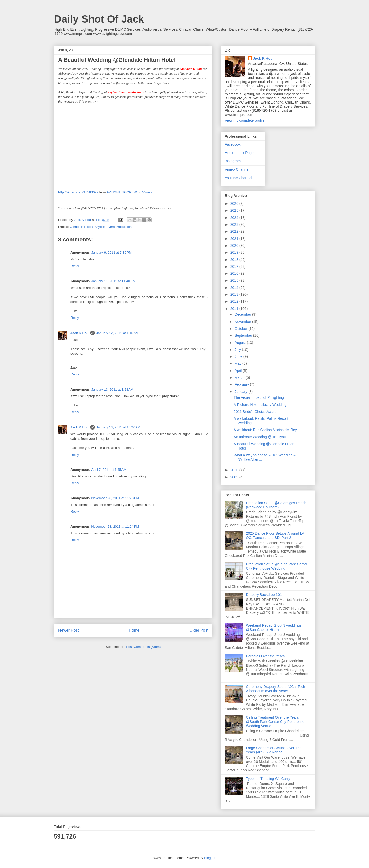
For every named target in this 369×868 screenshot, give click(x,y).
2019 (235, 252)
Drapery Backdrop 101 (264, 595)
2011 (235, 309)
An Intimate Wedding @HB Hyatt (260, 437)
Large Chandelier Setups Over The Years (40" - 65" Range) (274, 750)
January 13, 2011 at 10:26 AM (118, 427)
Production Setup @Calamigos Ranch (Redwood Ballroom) (276, 505)
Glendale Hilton (81, 227)
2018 (235, 260)
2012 (235, 301)
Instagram (233, 161)
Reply (75, 266)
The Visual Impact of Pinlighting (259, 397)
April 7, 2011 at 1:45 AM (109, 470)
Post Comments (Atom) (143, 647)
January (241, 392)
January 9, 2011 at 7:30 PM (111, 253)
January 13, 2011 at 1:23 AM (112, 389)
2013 (235, 294)
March (240, 377)
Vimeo (147, 192)
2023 (235, 224)
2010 (235, 470)
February (242, 384)
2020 (235, 246)
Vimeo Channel (237, 169)
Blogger (210, 858)
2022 (235, 231)
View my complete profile (245, 120)
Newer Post (69, 630)
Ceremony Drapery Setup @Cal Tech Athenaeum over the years (276, 689)
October (241, 329)
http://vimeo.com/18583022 (78, 192)
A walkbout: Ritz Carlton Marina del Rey (265, 430)
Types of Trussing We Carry (268, 779)
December (243, 314)
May (238, 363)
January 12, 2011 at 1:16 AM (117, 333)
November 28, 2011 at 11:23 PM (115, 498)
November (243, 322)
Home (134, 630)
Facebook (233, 144)
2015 (235, 280)
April (239, 371)
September (244, 335)
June (239, 356)
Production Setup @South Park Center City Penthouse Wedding (277, 566)
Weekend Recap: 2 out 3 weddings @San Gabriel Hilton (274, 627)
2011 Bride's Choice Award (255, 412)
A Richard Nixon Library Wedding (260, 405)
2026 (235, 203)
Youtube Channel (238, 178)
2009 (235, 477)
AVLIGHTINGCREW (122, 192)
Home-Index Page (239, 153)
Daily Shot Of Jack (99, 19)
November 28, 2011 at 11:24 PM (115, 527)
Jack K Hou (80, 333)
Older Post (199, 630)
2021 (235, 239)
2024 (235, 218)
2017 (235, 267)
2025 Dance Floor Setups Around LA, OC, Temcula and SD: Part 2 (276, 535)
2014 (235, 288)
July (238, 350)
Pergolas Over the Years (265, 656)
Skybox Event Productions (114, 227)
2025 (235, 210)
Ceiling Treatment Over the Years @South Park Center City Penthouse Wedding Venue (275, 722)
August (240, 343)
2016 (235, 273)
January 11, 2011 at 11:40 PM (113, 281)
